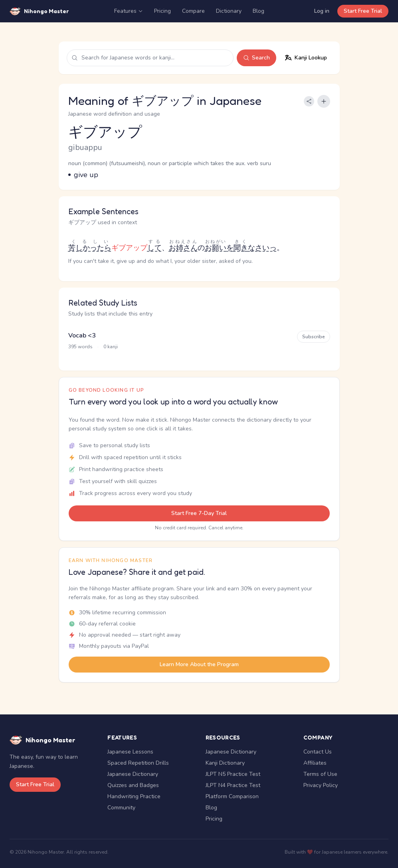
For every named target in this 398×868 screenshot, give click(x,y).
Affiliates (315, 763)
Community (121, 808)
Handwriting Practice (134, 796)
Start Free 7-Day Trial (199, 513)
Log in (322, 11)
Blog (258, 11)
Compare (193, 11)
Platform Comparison (232, 796)
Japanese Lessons (130, 752)
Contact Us (318, 752)
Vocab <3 (82, 335)
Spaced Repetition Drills (138, 763)
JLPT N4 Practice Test (233, 785)
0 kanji (111, 347)
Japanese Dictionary (133, 774)
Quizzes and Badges (133, 785)
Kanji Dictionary (225, 763)
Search (256, 58)
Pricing (162, 11)
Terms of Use (320, 774)
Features (129, 11)
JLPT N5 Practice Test (233, 774)
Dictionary (229, 11)
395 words (80, 347)
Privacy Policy (321, 785)
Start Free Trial (363, 11)
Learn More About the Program (199, 664)
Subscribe (314, 337)
